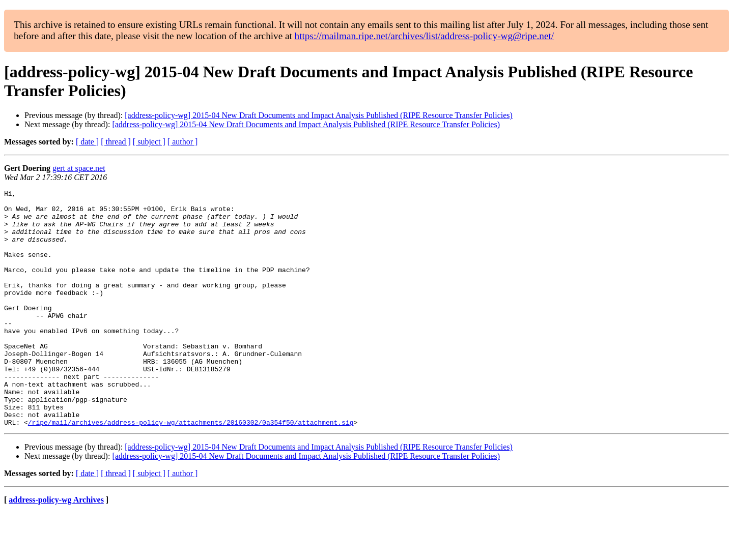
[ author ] (183, 142)
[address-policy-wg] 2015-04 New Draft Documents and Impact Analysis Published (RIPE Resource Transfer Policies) (319, 115)
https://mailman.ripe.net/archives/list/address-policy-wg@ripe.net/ (425, 36)
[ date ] (87, 142)
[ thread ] (116, 142)
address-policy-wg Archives (56, 547)
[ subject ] (149, 142)
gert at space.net (79, 168)
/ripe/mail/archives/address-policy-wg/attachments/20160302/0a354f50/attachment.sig (191, 469)
